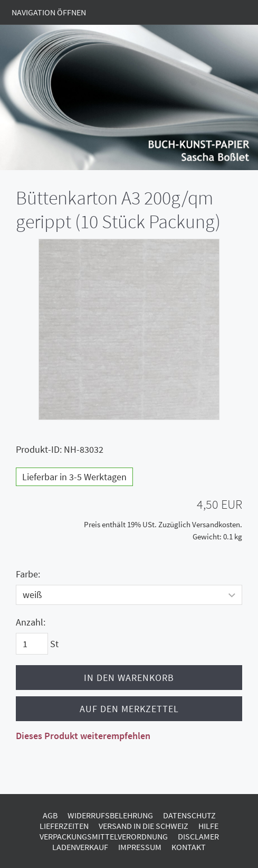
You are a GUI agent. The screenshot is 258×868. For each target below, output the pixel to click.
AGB (50, 815)
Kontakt (189, 847)
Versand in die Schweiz (144, 826)
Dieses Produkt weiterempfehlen (83, 736)
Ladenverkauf (80, 847)
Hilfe (208, 826)
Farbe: (28, 574)
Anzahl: (31, 622)
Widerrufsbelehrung (110, 815)
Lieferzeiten (64, 826)
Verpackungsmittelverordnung (104, 836)
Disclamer (198, 836)
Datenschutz (189, 815)
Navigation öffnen (49, 12)
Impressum (140, 847)
